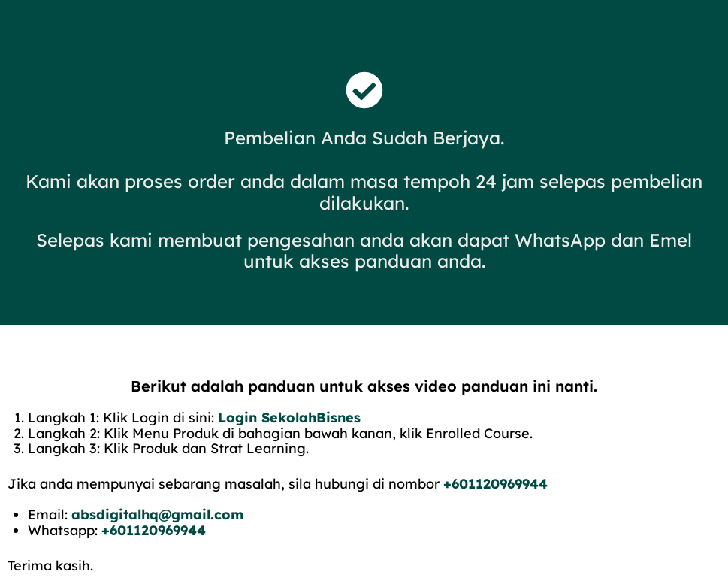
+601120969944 (495, 484)
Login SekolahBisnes (289, 418)
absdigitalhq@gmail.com (157, 514)
